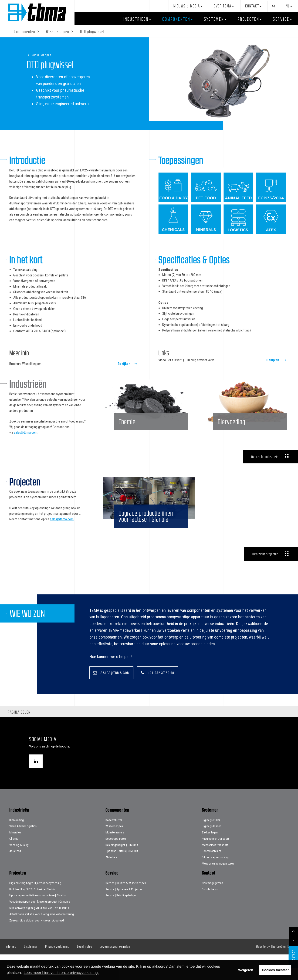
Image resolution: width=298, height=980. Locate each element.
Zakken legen (210, 858)
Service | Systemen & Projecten (124, 915)
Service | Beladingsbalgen (121, 921)
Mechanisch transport (215, 870)
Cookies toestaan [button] (276, 970)
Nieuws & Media (187, 6)
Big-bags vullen (211, 845)
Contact (252, 6)
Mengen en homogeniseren (218, 889)
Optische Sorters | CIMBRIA (122, 877)
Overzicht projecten (265, 579)
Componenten (176, 19)
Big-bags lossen (212, 852)
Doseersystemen (212, 877)
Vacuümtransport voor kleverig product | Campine (40, 927)
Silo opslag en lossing (215, 883)
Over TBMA (223, 6)
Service (281, 19)
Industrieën (136, 19)
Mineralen (15, 858)
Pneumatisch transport (215, 864)
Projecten (248, 19)
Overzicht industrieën (265, 469)
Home (37, 12)
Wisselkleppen (42, 55)
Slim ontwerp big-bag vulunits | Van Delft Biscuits (39, 933)
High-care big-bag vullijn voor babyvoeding (35, 909)
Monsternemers (115, 858)
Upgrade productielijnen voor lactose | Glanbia (37, 921)
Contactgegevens (212, 909)
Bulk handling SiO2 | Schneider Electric (32, 915)
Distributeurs (210, 915)
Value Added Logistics (23, 852)
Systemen (214, 19)
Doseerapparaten (116, 864)
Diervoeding (17, 845)
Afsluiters (111, 883)
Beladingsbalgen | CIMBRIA (122, 870)
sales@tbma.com (26, 433)
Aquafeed (15, 877)
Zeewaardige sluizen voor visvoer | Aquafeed (37, 946)
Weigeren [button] (246, 970)
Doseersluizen (114, 845)
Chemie (14, 864)
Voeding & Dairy (19, 870)
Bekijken (124, 364)
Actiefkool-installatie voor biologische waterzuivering (42, 940)
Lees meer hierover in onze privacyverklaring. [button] (61, 973)
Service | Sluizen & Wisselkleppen (126, 909)
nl (288, 6)
